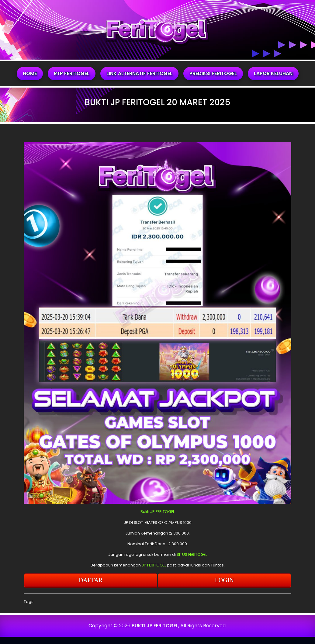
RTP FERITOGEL (72, 73)
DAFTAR (91, 580)
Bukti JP (148, 512)
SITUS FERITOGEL (192, 554)
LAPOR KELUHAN (273, 73)
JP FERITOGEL (154, 565)
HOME (30, 73)
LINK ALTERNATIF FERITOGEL (139, 73)
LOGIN (224, 580)
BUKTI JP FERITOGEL (155, 626)
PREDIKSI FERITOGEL (213, 73)
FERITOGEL (165, 512)
